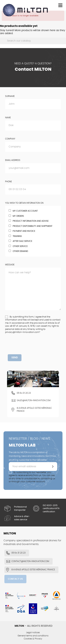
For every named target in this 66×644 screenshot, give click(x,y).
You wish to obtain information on (24, 203)
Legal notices (33, 633)
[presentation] (34, 347)
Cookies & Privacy (33, 639)
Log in (49, 6)
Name (8, 118)
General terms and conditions (33, 636)
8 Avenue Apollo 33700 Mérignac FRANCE (34, 410)
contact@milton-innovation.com (30, 561)
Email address (13, 160)
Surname (10, 96)
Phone (8, 182)
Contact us (15, 579)
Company (10, 139)
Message (10, 265)
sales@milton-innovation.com (34, 400)
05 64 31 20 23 (24, 393)
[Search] (33, 41)
